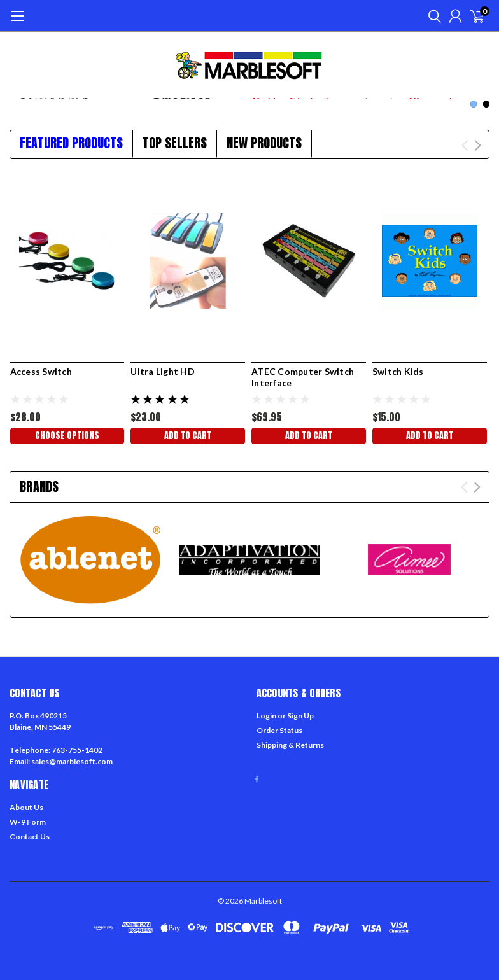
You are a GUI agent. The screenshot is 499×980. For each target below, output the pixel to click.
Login (266, 716)
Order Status (279, 730)
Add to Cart (188, 436)
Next (478, 145)
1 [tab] (474, 104)
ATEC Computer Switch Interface (303, 377)
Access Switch (41, 371)
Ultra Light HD (163, 371)
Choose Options (67, 436)
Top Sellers (175, 143)
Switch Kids (398, 371)
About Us (26, 807)
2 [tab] (487, 104)
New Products (264, 143)
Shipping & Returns (290, 745)
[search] (432, 16)
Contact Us (30, 836)
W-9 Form (28, 822)
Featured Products (71, 143)
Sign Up (300, 716)
